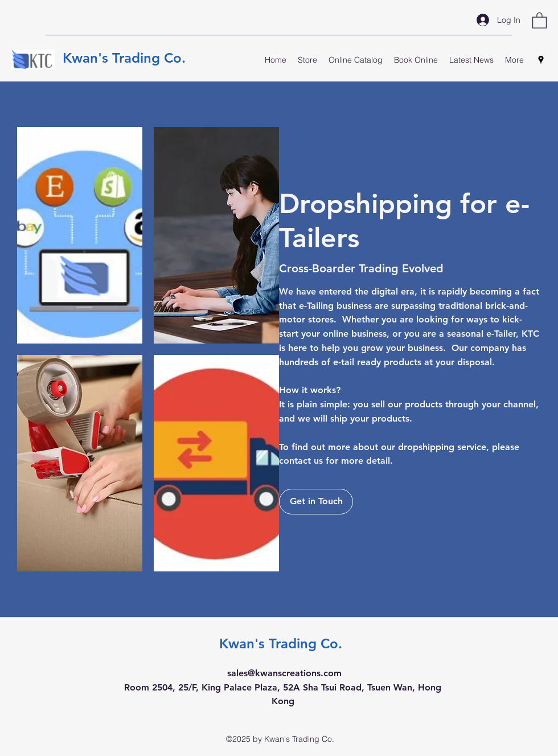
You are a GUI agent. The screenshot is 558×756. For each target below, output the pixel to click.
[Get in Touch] (316, 502)
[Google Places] (541, 60)
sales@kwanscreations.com (284, 673)
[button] (539, 20)
